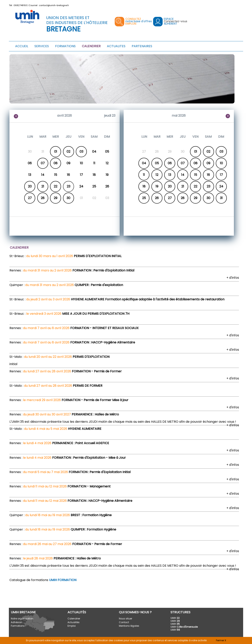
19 (157, 186)
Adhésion (17, 622)
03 (81, 152)
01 (56, 152)
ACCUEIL (22, 46)
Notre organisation (22, 619)
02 (68, 152)
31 (221, 198)
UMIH (175, 618)
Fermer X (221, 640)
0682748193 (20, 5)
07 (43, 163)
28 (43, 198)
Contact (124, 622)
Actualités (74, 622)
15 (196, 175)
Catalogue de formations (43, 580)
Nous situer (126, 619)
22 (56, 186)
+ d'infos (233, 278)
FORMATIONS (65, 46)
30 (68, 198)
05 (157, 163)
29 (56, 198)
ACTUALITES (116, 46)
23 (208, 186)
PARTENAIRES (142, 46)
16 (208, 175)
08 (56, 163)
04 (144, 163)
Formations (18, 626)
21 (43, 186)
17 (221, 175)
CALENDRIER (91, 46)
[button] (241, 4)
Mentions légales (129, 626)
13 (170, 175)
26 (157, 198)
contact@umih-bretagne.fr (54, 5)
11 (144, 175)
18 (144, 186)
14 (183, 175)
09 (208, 163)
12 (157, 175)
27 (30, 198)
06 (170, 163)
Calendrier (74, 619)
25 (144, 198)
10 (221, 163)
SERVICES (42, 46)
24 (221, 186)
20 (30, 186)
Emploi (72, 626)
